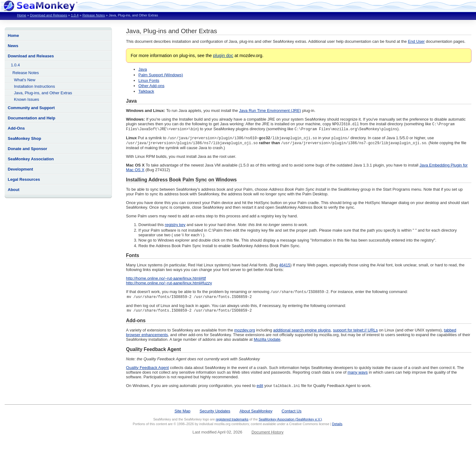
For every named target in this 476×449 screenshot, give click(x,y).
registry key (175, 226)
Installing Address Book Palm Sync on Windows (181, 181)
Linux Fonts (149, 80)
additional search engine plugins (302, 332)
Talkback (146, 91)
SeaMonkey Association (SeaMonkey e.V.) (290, 422)
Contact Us (291, 413)
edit (260, 388)
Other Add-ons (151, 86)
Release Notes (94, 15)
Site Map (182, 413)
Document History (267, 435)
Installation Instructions (34, 86)
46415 (285, 266)
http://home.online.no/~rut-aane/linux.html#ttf (166, 280)
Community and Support (31, 108)
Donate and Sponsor (27, 149)
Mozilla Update (267, 342)
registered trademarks (232, 422)
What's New (25, 80)
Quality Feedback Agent (153, 351)
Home (22, 15)
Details (337, 426)
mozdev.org (245, 332)
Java (142, 69)
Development (20, 169)
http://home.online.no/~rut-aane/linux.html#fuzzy (169, 284)
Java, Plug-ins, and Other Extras (43, 93)
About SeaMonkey (256, 413)
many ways (358, 374)
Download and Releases (49, 15)
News (13, 46)
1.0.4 (75, 15)
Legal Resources (24, 179)
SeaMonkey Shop (24, 138)
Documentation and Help (31, 118)
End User (416, 41)
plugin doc (223, 56)
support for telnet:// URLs (356, 332)
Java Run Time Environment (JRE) (270, 111)
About (14, 190)
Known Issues (27, 99)
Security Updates (215, 413)
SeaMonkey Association (31, 159)
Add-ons (136, 323)
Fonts (132, 257)
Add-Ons (16, 128)
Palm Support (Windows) (161, 75)
